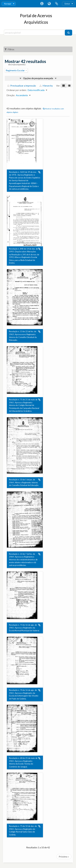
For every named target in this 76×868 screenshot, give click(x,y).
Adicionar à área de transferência (39, 172)
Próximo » (64, 857)
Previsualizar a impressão (22, 86)
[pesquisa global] (35, 33)
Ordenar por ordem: (17, 90)
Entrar (67, 4)
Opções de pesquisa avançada (38, 78)
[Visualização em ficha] (64, 86)
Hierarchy (46, 86)
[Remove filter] (26, 70)
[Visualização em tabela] (69, 86)
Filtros (9, 49)
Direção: (11, 95)
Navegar (8, 4)
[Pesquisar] (68, 33)
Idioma (49, 4)
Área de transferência (57, 4)
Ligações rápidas (42, 4)
